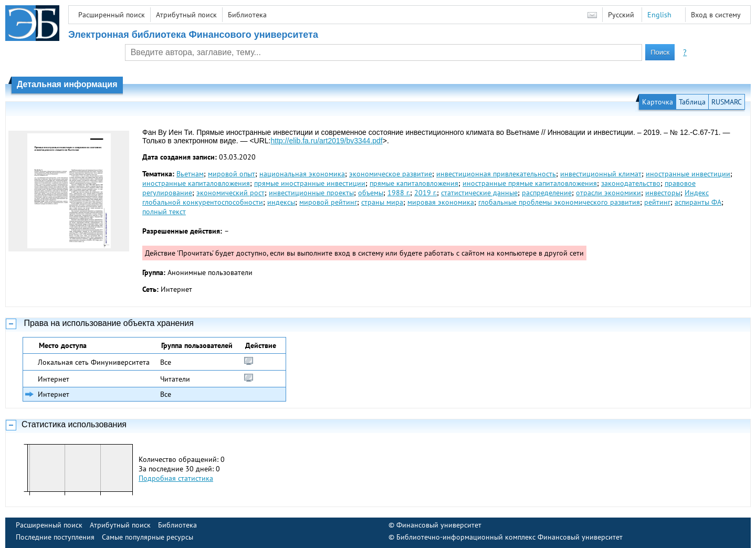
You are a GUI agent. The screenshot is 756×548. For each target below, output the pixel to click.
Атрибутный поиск (186, 15)
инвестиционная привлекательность (496, 174)
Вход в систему (716, 15)
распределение (547, 193)
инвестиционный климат (601, 174)
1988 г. (399, 193)
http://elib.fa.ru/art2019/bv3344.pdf (326, 141)
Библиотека (247, 15)
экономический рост (230, 193)
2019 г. (426, 193)
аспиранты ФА (698, 202)
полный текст (164, 212)
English (659, 15)
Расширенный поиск (112, 15)
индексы (281, 202)
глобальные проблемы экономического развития (559, 202)
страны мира (382, 202)
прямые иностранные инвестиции (310, 183)
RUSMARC (727, 102)
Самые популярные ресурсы (148, 537)
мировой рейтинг (328, 202)
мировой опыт (232, 174)
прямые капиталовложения (414, 183)
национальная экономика (302, 174)
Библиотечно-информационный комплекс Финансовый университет (510, 537)
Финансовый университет (439, 525)
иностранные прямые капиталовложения (530, 183)
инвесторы (663, 193)
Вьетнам (190, 174)
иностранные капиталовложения (196, 183)
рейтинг (657, 202)
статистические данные (479, 193)
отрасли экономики (608, 193)
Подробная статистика (176, 478)
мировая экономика (441, 202)
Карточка (658, 102)
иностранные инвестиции (688, 174)
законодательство (631, 183)
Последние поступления (55, 537)
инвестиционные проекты (311, 193)
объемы (371, 193)
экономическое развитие (391, 174)
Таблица (692, 102)
